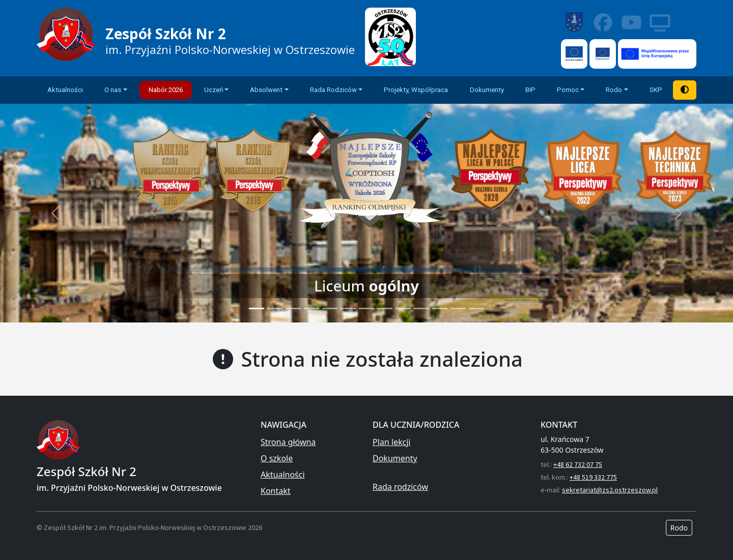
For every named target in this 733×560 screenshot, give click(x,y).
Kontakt (276, 491)
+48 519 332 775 (593, 477)
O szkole (277, 458)
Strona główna (288, 442)
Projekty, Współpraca (416, 90)
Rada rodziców (400, 487)
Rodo (679, 528)
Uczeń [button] (214, 90)
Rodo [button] (614, 90)
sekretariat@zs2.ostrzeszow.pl (610, 490)
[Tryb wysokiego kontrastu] (685, 90)
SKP (656, 90)
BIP (530, 90)
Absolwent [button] (266, 90)
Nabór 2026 (166, 90)
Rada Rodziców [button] (333, 90)
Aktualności (65, 90)
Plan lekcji (391, 442)
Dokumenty (487, 90)
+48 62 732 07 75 (578, 464)
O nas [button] (113, 90)
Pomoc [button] (568, 90)
